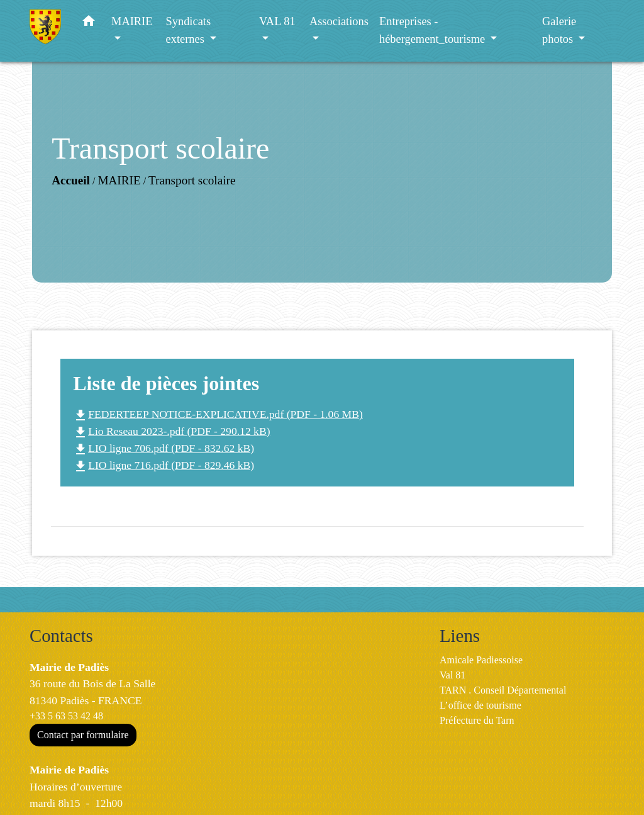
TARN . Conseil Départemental (503, 690)
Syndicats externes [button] (189, 30)
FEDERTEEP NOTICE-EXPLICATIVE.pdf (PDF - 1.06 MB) (218, 414)
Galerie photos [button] (559, 30)
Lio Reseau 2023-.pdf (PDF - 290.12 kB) (171, 431)
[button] (89, 24)
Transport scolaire (192, 180)
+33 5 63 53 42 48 (66, 716)
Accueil (71, 180)
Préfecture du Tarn (477, 720)
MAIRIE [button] (132, 21)
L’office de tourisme (480, 705)
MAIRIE (119, 180)
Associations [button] (339, 21)
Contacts (61, 636)
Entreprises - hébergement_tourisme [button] (434, 30)
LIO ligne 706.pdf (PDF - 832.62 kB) (164, 448)
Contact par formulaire (83, 735)
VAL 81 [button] (277, 21)
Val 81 (452, 675)
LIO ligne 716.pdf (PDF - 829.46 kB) (164, 465)
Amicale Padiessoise (481, 660)
